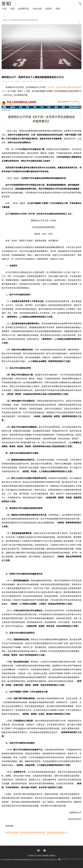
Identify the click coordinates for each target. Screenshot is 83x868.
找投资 (49, 9)
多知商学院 (24, 9)
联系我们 (52, 856)
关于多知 (31, 856)
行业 (4, 9)
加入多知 (38, 856)
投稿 (58, 9)
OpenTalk (37, 9)
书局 (12, 9)
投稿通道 (45, 856)
